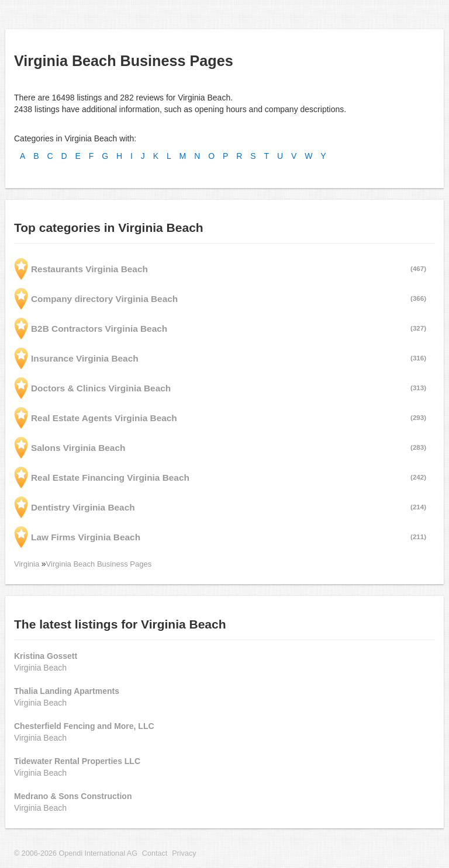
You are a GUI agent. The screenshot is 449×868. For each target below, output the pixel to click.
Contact (155, 853)
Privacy (184, 853)
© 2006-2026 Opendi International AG (76, 853)
